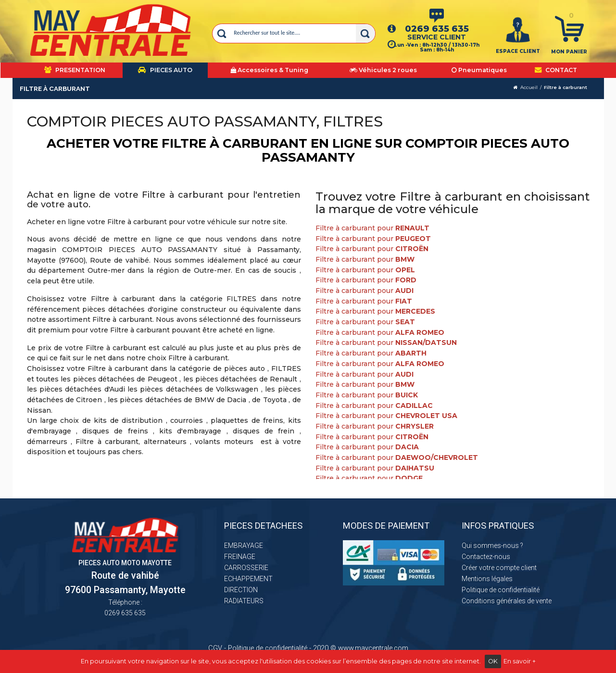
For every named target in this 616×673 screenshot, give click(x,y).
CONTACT (556, 70)
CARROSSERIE (246, 568)
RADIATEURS (244, 601)
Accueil (529, 87)
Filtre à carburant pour (372, 228)
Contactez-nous (486, 557)
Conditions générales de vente (507, 601)
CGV (215, 648)
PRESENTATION (75, 70)
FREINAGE (240, 557)
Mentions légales (487, 579)
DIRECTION (241, 590)
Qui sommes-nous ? (492, 546)
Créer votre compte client (499, 568)
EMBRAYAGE (244, 546)
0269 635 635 (437, 29)
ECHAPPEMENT (248, 579)
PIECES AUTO (165, 70)
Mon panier (569, 52)
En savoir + (520, 661)
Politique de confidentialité (501, 590)
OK (493, 661)
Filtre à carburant (566, 87)
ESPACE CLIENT (518, 51)
